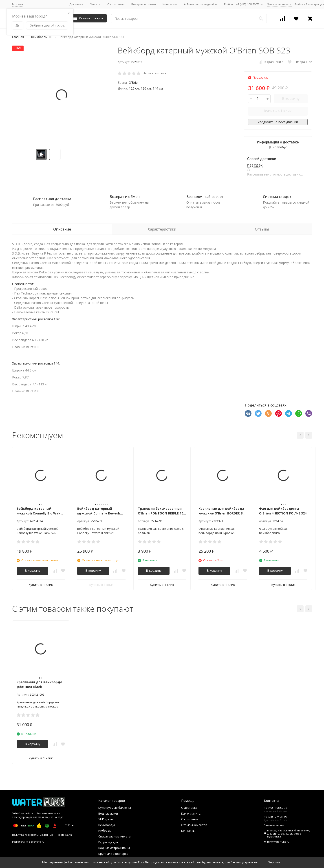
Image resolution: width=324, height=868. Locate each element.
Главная (18, 37)
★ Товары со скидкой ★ (200, 4)
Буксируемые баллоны (115, 808)
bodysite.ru (37, 842)
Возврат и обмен (144, 4)
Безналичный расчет (205, 197)
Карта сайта (65, 835)
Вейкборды (39, 37)
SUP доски (106, 819)
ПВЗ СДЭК (255, 165)
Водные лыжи (108, 813)
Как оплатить (191, 813)
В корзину (291, 99)
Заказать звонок (280, 4)
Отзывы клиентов (194, 825)
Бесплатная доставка (52, 199)
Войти (299, 4)
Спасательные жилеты (115, 836)
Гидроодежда (108, 842)
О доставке (189, 808)
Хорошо (274, 862)
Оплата (95, 4)
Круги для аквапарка (113, 854)
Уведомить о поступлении (278, 122)
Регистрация (315, 4)
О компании (116, 4)
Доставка (76, 4)
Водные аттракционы (114, 848)
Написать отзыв (155, 73)
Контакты (170, 4)
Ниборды (105, 831)
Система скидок (277, 197)
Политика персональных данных (32, 835)
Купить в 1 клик (278, 111)
